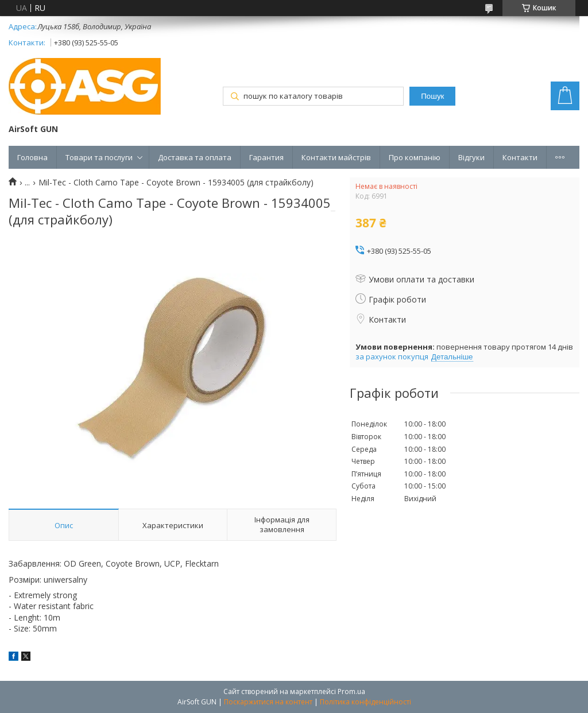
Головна (32, 157)
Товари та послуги (99, 157)
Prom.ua (351, 691)
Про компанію (415, 157)
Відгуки (471, 157)
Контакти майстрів (336, 157)
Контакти (520, 157)
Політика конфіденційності (365, 702)
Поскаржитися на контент (268, 702)
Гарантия (266, 157)
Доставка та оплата (195, 157)
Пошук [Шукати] (432, 96)
